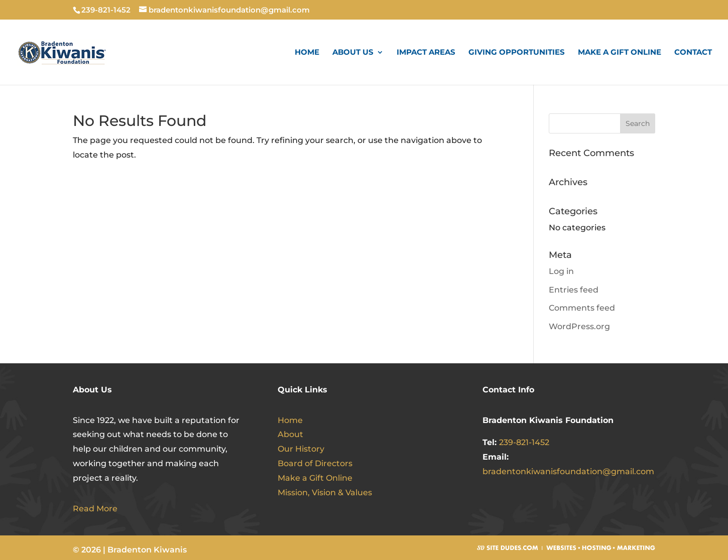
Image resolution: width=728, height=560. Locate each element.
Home (307, 53)
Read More (95, 509)
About (290, 434)
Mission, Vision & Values (325, 493)
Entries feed (574, 290)
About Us (353, 53)
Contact (693, 53)
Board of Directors (315, 463)
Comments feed (582, 308)
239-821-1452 (524, 442)
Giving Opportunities (517, 53)
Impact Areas (426, 53)
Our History (301, 449)
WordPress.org (579, 326)
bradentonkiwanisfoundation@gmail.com (568, 471)
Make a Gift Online (620, 53)
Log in (561, 271)
